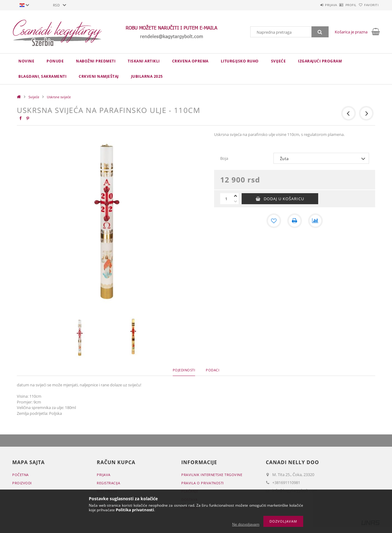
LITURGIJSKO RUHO (240, 61)
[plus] (236, 196)
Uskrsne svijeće (59, 97)
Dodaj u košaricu (284, 199)
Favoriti (368, 5)
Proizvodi (22, 483)
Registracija (108, 483)
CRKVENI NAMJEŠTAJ (99, 76)
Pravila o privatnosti (203, 483)
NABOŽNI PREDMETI (96, 61)
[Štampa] (295, 221)
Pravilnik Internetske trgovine (212, 475)
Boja (224, 158)
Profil (341, 5)
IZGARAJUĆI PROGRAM (320, 61)
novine (26, 61)
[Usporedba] (315, 221)
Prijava (314, 5)
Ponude (55, 61)
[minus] (236, 201)
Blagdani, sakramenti (42, 76)
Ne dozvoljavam (246, 524)
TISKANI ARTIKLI (144, 61)
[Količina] (226, 199)
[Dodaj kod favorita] (274, 221)
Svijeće (279, 61)
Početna (21, 475)
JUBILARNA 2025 (147, 76)
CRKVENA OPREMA (190, 61)
